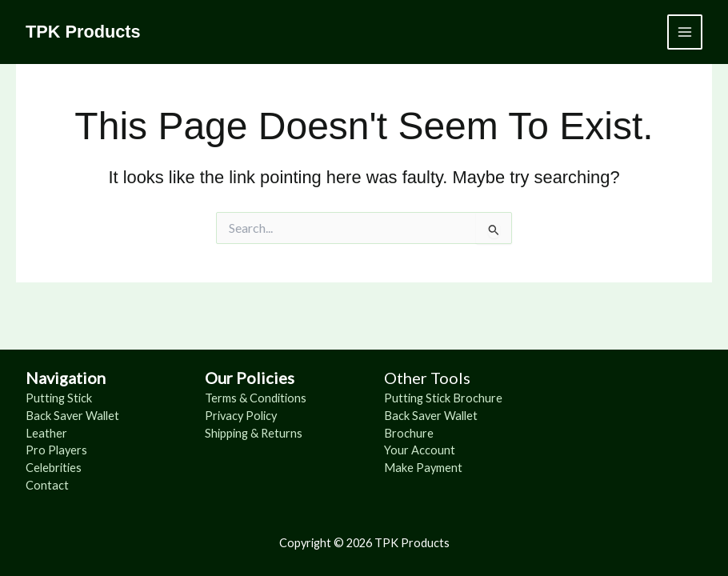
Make (400, 468)
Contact (47, 485)
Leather (46, 433)
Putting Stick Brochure (443, 398)
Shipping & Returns (254, 433)
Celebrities (54, 468)
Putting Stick (59, 398)
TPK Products (84, 32)
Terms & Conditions (256, 398)
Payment (439, 468)
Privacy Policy (241, 416)
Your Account (420, 450)
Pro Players (56, 450)
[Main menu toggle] (685, 32)
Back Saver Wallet (72, 416)
